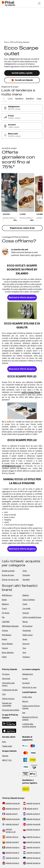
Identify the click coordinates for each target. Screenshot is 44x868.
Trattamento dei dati (10, 690)
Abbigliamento (28, 674)
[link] (22, 108)
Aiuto (4, 742)
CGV (4, 694)
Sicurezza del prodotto (11, 710)
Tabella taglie (7, 746)
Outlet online (27, 697)
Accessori (26, 683)
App (24, 713)
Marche (25, 702)
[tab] (6, 99)
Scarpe (25, 679)
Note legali (6, 679)
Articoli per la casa (29, 687)
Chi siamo (6, 674)
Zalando (5, 756)
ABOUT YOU (7, 760)
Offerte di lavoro (8, 699)
